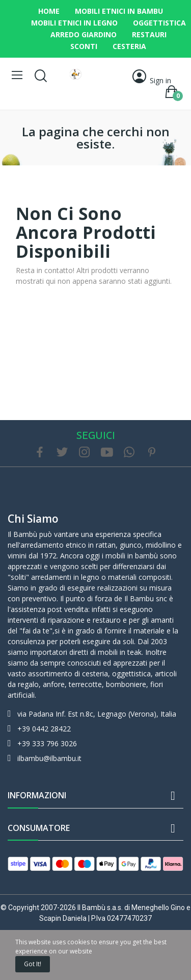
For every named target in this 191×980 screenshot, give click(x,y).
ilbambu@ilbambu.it (49, 758)
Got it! (33, 964)
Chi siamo (33, 519)
